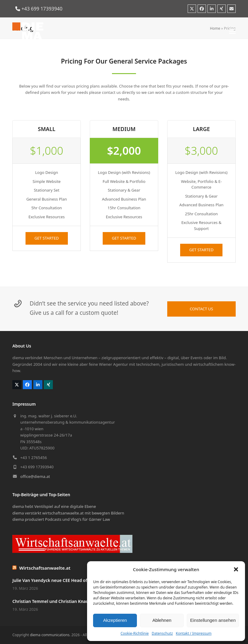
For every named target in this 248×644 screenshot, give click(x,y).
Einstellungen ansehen (213, 620)
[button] (236, 569)
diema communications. (50, 635)
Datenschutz (162, 633)
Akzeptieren (115, 620)
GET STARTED (47, 238)
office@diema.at (35, 476)
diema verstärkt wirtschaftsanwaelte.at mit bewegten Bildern (68, 513)
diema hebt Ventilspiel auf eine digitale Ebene (54, 506)
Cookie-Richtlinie (135, 633)
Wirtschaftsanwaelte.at (45, 568)
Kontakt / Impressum (194, 633)
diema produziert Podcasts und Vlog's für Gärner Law (61, 519)
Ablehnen (162, 620)
